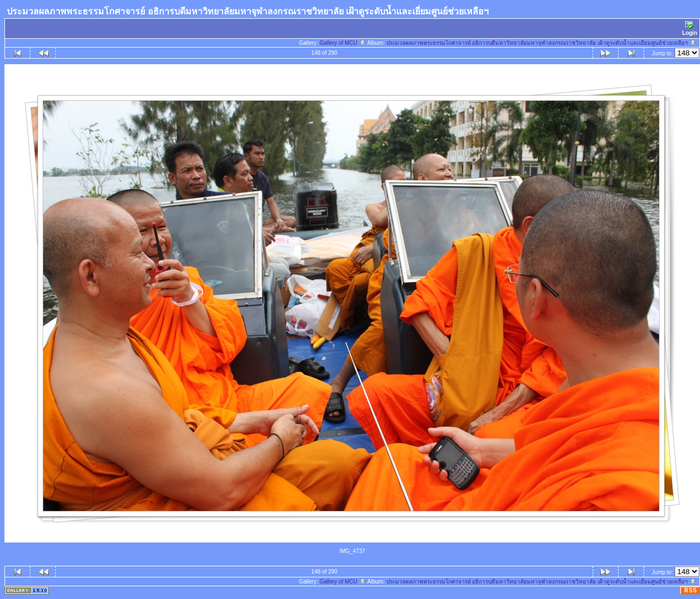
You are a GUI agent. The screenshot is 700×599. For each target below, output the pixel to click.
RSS (691, 590)
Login (690, 29)
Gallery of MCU (343, 43)
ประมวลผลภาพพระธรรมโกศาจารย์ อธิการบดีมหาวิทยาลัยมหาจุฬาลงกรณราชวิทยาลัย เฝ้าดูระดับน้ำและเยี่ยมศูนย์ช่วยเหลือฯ (541, 43)
